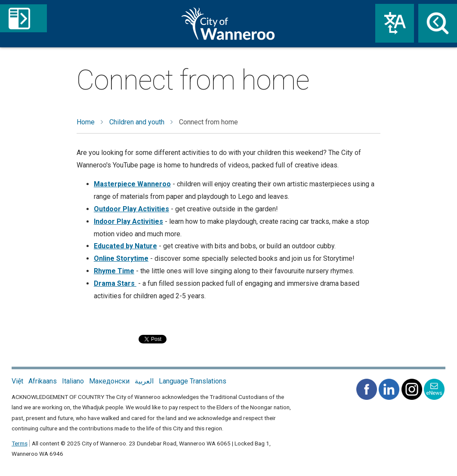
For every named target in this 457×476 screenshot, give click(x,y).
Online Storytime (121, 258)
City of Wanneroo (228, 24)
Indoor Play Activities (128, 221)
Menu (59, 23)
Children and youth (137, 122)
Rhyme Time (114, 271)
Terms (20, 443)
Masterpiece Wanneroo (132, 184)
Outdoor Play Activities (131, 209)
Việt (17, 381)
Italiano (73, 381)
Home (86, 122)
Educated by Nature (125, 246)
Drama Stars (115, 283)
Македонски (109, 381)
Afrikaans (43, 381)
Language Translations (193, 381)
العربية (144, 381)
